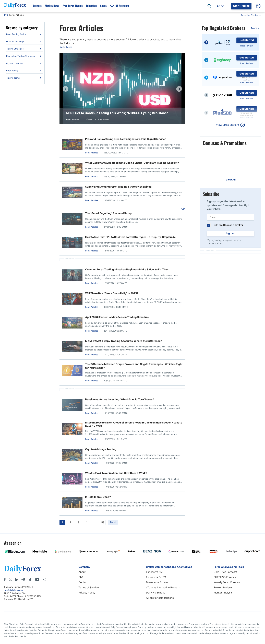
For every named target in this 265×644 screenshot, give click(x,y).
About (82, 572)
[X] (10, 579)
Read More (66, 47)
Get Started (247, 40)
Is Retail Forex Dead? (98, 497)
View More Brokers (227, 125)
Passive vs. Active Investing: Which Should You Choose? (119, 399)
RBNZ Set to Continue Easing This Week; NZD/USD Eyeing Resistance (117, 113)
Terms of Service (89, 587)
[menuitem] (24, 34)
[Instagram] (44, 579)
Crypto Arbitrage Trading (101, 449)
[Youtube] (37, 579)
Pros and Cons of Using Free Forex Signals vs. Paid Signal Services (126, 139)
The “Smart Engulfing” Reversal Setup (108, 213)
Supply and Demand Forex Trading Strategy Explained (118, 187)
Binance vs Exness (157, 582)
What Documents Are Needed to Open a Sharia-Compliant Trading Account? (132, 163)
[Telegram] (23, 579)
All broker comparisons (160, 598)
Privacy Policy (87, 593)
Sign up (231, 233)
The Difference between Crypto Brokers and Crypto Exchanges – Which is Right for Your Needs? (134, 366)
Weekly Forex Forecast (227, 582)
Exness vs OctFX (156, 577)
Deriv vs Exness (156, 593)
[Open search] (209, 6)
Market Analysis (223, 593)
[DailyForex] (23, 569)
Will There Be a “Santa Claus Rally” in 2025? (112, 293)
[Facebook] (5, 579)
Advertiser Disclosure (251, 15)
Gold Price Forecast (225, 572)
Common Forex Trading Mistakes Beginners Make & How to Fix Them (127, 269)
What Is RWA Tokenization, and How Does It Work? (116, 473)
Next (113, 522)
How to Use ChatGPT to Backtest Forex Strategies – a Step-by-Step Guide (130, 237)
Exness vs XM (154, 572)
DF (5, 15)
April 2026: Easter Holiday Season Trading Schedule (117, 317)
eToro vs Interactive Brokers (163, 587)
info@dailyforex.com (14, 590)
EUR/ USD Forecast (225, 577)
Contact (83, 582)
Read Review (247, 46)
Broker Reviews (223, 587)
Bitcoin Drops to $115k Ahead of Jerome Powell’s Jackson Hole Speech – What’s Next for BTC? (134, 424)
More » (255, 28)
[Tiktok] (30, 579)
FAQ (81, 577)
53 (103, 522)
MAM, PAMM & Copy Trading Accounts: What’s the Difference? (124, 341)
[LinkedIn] (17, 579)
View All (231, 180)
